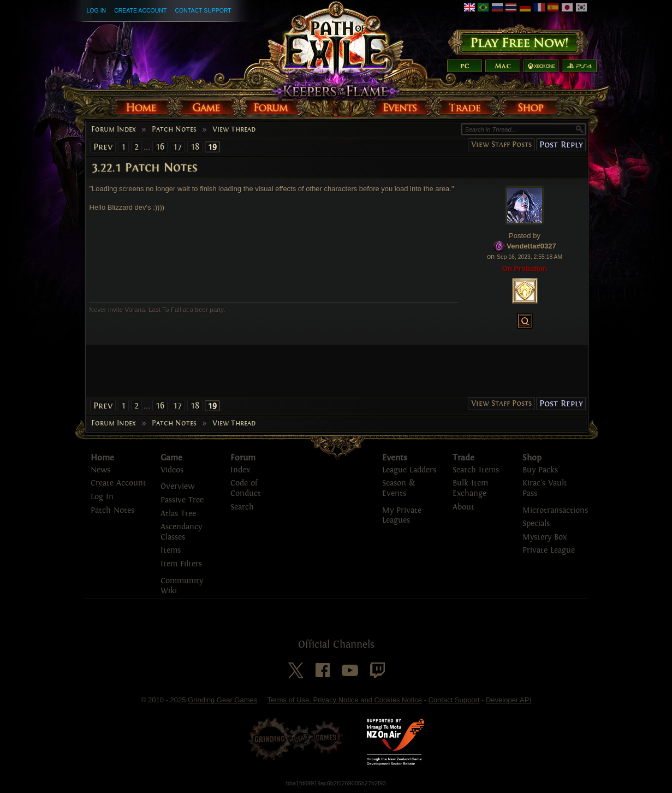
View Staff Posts (501, 144)
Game (171, 458)
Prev (103, 147)
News (100, 470)
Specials (536, 523)
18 (195, 147)
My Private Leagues (402, 516)
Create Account (140, 10)
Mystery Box (545, 537)
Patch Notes (174, 129)
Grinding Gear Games (222, 700)
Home (102, 458)
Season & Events (399, 488)
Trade (463, 458)
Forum (243, 458)
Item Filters (181, 564)
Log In (97, 10)
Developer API (509, 700)
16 (160, 147)
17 (177, 147)
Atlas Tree (178, 514)
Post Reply (561, 144)
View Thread (234, 129)
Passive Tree (182, 500)
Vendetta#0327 (531, 246)
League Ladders (409, 470)
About (463, 507)
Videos (172, 470)
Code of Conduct (246, 488)
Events (395, 458)
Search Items (476, 470)
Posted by (525, 236)
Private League (549, 550)
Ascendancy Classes (181, 532)
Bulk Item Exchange (470, 488)
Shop (532, 458)
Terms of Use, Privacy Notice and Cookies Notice (345, 700)
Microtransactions (555, 510)
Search (242, 507)
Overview (177, 486)
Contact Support (203, 10)
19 (212, 147)
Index (240, 470)
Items (171, 550)
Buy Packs (540, 470)
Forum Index (114, 129)
